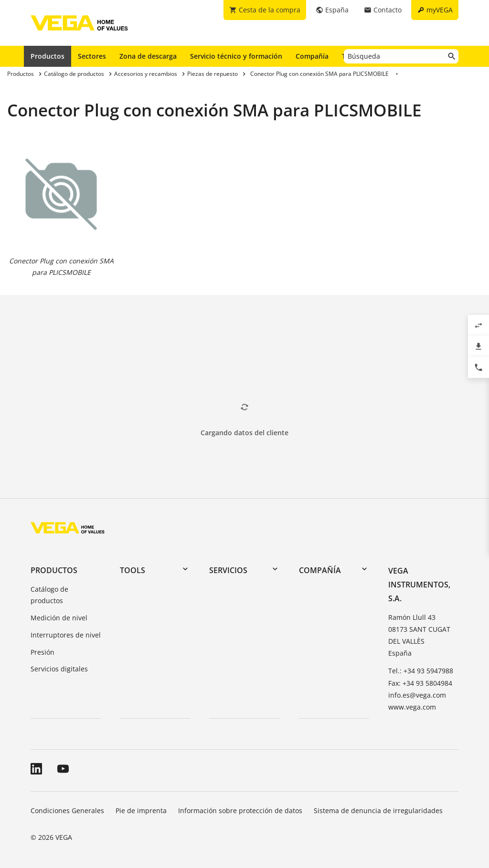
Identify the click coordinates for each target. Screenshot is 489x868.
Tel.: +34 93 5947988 (421, 671)
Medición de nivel (59, 618)
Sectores (92, 56)
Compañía (312, 56)
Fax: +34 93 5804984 (420, 683)
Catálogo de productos (49, 595)
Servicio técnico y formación (236, 56)
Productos (48, 56)
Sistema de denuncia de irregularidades (378, 810)
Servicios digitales (59, 669)
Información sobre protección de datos (240, 810)
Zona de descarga (148, 56)
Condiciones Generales (67, 810)
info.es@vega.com (417, 695)
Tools (133, 570)
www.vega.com (412, 707)
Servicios (228, 570)
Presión (43, 652)
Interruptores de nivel (66, 635)
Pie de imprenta (141, 810)
